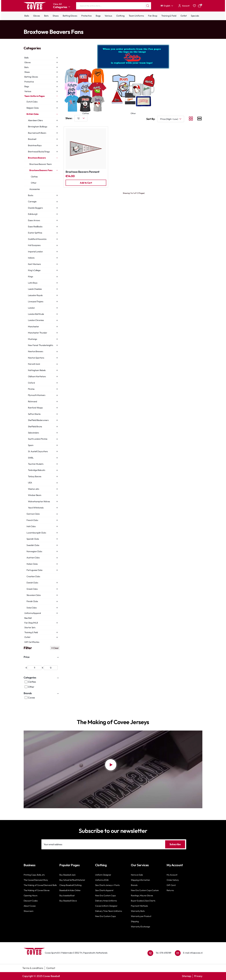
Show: (69, 118)
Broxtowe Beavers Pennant (83, 172)
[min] (35, 668)
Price (27, 657)
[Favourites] (194, 6)
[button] (86, 183)
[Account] (183, 6)
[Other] (26, 687)
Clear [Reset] (56, 648)
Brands (28, 693)
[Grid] (191, 119)
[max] (51, 668)
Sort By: (151, 119)
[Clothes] (26, 682)
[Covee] (26, 698)
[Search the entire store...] (148, 6)
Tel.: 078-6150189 (163, 953)
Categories (30, 678)
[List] (199, 119)
